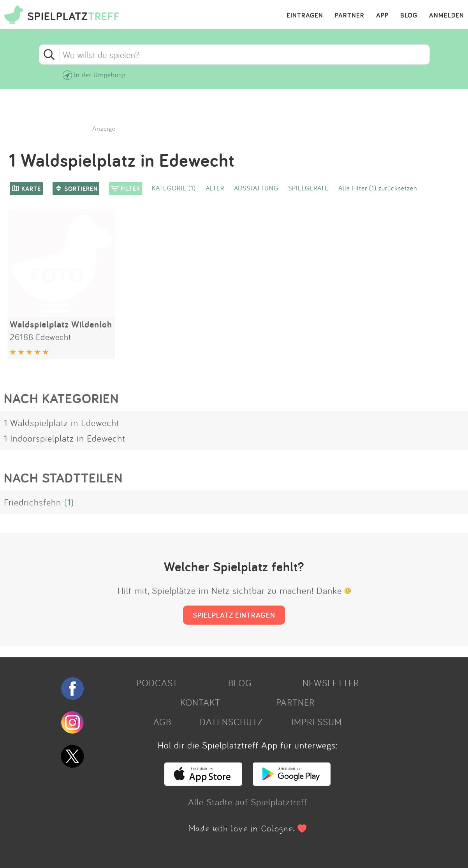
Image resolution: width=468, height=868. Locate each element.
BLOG (409, 16)
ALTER (215, 188)
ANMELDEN (447, 16)
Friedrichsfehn (33, 502)
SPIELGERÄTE (308, 188)
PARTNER (350, 16)
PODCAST (157, 683)
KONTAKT (200, 702)
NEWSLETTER (331, 683)
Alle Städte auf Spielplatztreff (248, 802)
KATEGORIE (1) (174, 188)
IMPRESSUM (317, 722)
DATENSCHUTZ (231, 722)
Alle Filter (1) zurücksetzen (378, 188)
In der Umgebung (100, 75)
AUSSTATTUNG (256, 188)
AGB (162, 722)
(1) (69, 502)
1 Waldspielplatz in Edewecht (62, 423)
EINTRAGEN (305, 16)
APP (382, 16)
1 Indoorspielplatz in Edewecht (65, 438)
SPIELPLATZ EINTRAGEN (234, 615)
